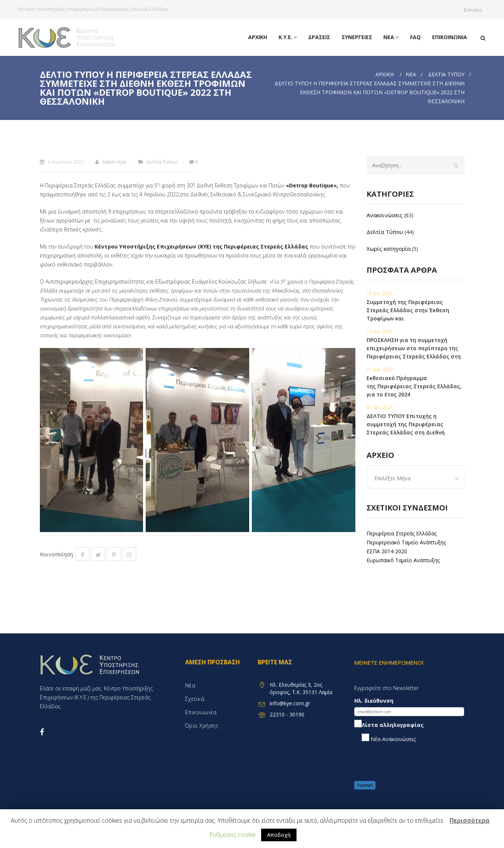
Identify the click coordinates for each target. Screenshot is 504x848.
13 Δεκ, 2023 (380, 331)
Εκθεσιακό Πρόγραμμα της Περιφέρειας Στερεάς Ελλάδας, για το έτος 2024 (414, 386)
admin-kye (114, 162)
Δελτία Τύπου (446, 74)
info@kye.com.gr (290, 703)
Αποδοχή (279, 835)
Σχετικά (195, 699)
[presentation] (411, 762)
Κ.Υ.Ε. (289, 37)
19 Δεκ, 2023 (380, 293)
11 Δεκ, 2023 (380, 369)
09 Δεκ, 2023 (380, 407)
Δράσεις (320, 37)
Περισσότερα (470, 820)
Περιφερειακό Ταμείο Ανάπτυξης (406, 542)
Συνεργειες (358, 37)
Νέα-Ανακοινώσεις (389, 738)
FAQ (416, 37)
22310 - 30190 (287, 714)
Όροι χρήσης (202, 726)
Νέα (392, 37)
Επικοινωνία (450, 37)
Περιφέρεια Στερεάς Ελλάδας (402, 533)
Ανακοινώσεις (385, 215)
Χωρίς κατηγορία (389, 249)
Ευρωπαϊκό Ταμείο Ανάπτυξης (403, 560)
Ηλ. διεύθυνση (374, 701)
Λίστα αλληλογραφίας (389, 725)
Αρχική (259, 37)
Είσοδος (475, 10)
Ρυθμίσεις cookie (232, 835)
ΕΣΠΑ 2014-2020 (387, 551)
